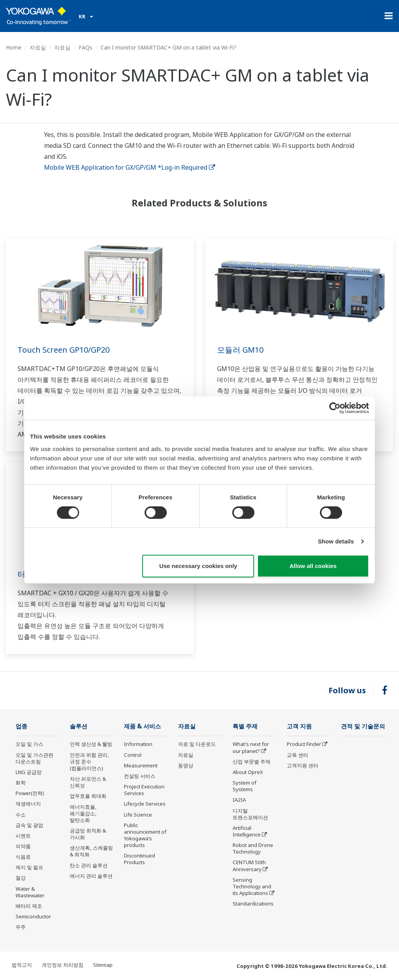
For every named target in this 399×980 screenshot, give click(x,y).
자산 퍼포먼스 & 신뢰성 (88, 782)
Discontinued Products (139, 859)
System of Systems (245, 786)
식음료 (23, 857)
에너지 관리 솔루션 (91, 876)
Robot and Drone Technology (253, 848)
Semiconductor (33, 916)
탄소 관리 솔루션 (89, 865)
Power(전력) (30, 793)
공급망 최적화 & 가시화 (88, 834)
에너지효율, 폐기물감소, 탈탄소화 (83, 813)
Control (133, 755)
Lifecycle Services (145, 804)
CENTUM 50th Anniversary (249, 865)
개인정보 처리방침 (63, 965)
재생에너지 (28, 804)
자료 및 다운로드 (197, 744)
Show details (336, 541)
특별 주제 (245, 726)
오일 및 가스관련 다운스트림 (34, 758)
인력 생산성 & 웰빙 (91, 744)
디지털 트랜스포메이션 (250, 814)
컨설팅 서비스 (140, 776)
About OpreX (248, 772)
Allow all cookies (313, 566)
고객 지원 (299, 726)
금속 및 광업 (29, 825)
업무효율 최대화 (88, 796)
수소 (21, 815)
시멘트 (23, 836)
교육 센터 (297, 755)
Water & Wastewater (30, 892)
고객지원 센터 (303, 765)
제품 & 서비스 (142, 726)
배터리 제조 (29, 906)
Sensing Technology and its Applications (252, 886)
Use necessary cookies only (198, 566)
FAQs (86, 47)
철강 (21, 878)
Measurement (141, 765)
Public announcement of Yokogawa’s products (145, 835)
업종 (21, 726)
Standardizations (253, 904)
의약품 (23, 846)
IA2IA (239, 800)
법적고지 (22, 965)
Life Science (138, 815)
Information (138, 744)
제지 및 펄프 (29, 867)
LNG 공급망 (29, 772)
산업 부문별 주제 (252, 762)
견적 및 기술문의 (363, 726)
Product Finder (304, 744)
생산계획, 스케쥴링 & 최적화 (91, 851)
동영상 (186, 765)
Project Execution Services (144, 790)
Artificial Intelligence (247, 831)
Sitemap (103, 965)
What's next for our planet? (251, 747)
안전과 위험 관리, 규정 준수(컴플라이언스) (89, 762)
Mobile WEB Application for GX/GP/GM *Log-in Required (130, 167)
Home (14, 47)
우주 (21, 927)
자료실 (38, 47)
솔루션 (79, 726)
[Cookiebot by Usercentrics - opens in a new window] (335, 408)
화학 (21, 783)
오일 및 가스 (29, 744)
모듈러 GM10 (240, 350)
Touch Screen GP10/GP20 (64, 350)
